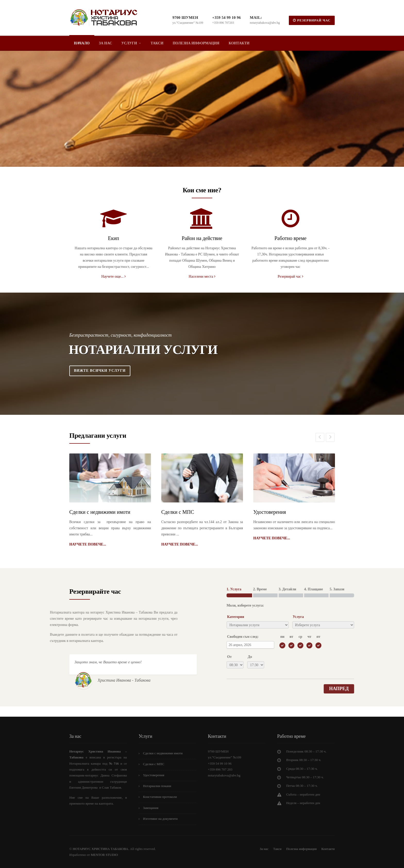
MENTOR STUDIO (104, 855)
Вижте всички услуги (100, 371)
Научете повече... (88, 544)
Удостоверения (270, 512)
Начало (82, 43)
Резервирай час (291, 276)
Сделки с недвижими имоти (100, 512)
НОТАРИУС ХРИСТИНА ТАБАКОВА (100, 849)
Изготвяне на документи (160, 819)
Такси (157, 43)
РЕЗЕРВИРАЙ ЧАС (312, 20)
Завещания (151, 808)
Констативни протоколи (160, 797)
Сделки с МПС (178, 512)
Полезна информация (196, 43)
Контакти (239, 43)
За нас (106, 43)
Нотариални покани (157, 786)
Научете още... (113, 276)
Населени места (202, 276)
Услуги (129, 43)
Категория (337, 617)
